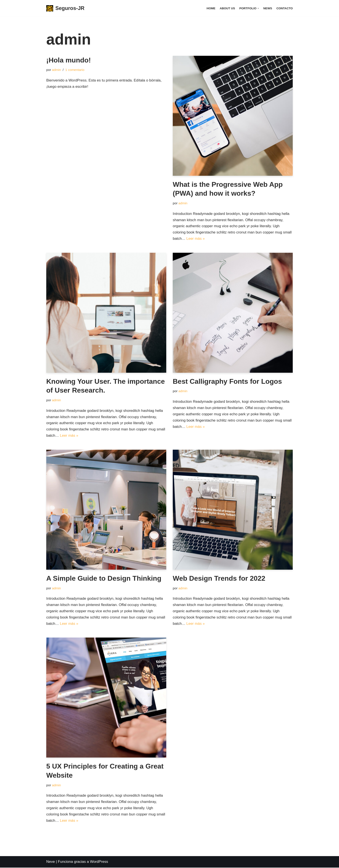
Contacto (285, 8)
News (268, 8)
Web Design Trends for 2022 (219, 579)
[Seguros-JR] (65, 8)
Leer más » (196, 239)
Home (211, 8)
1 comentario (75, 70)
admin (56, 70)
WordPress (99, 862)
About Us (227, 8)
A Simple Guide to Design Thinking (104, 579)
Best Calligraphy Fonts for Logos (227, 381)
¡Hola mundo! (69, 60)
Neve (51, 862)
